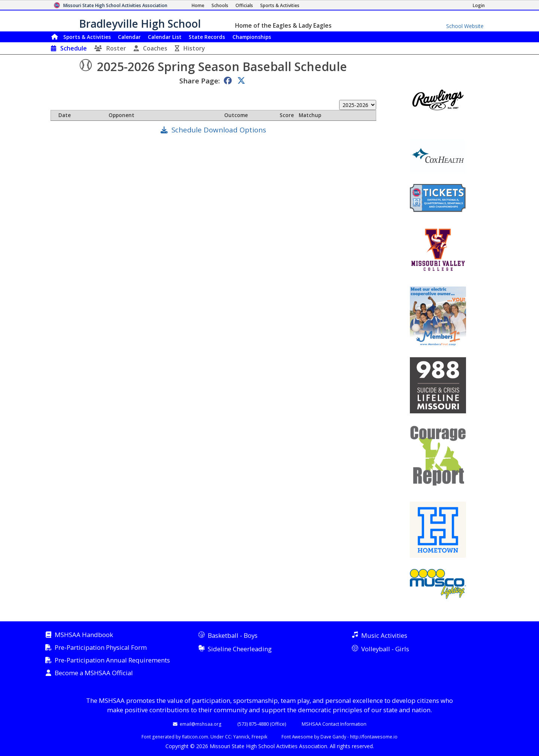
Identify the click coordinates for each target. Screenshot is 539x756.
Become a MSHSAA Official (94, 673)
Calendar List (165, 37)
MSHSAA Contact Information (334, 724)
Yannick (241, 737)
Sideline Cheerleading (240, 649)
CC (228, 737)
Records (207, 37)
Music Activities (384, 635)
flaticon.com (195, 737)
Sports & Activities (87, 37)
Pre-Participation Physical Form (101, 648)
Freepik (259, 737)
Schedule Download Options (219, 130)
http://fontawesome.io (374, 737)
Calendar (129, 37)
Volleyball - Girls (385, 649)
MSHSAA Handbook (84, 635)
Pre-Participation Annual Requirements (112, 660)
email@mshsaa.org (201, 724)
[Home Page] (198, 5)
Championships (252, 37)
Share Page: (200, 81)
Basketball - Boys (233, 635)
